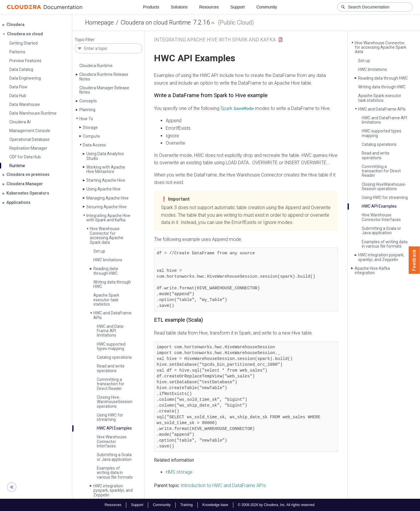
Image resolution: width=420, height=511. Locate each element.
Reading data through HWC (106, 271)
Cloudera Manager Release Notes (104, 90)
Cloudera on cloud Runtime (156, 22)
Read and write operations (111, 368)
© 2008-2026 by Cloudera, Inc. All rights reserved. (277, 505)
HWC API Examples (114, 428)
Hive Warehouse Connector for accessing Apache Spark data (107, 235)
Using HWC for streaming (110, 417)
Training (187, 505)
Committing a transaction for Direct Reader (111, 384)
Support (238, 7)
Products (151, 7)
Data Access (94, 145)
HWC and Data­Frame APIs (112, 315)
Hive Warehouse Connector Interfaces (112, 441)
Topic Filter (85, 40)
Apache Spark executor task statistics (106, 300)
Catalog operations (114, 357)
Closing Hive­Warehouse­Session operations (115, 402)
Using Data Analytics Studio (105, 156)
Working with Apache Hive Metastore (106, 169)
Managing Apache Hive (107, 198)
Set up (99, 251)
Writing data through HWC (112, 284)
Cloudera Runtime (96, 66)
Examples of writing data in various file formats (115, 473)
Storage (90, 127)
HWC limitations (108, 260)
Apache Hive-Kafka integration (372, 271)
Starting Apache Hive (106, 180)
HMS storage (179, 472)
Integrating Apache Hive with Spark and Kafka (108, 218)
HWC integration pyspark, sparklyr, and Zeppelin (113, 490)
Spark (237, 108)
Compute (91, 136)
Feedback (414, 260)
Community (267, 7)
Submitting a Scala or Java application (114, 457)
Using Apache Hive (103, 189)
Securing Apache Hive (106, 207)
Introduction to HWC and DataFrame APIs (223, 485)
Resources (209, 7)
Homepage (99, 22)
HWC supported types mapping (111, 346)
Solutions (179, 7)
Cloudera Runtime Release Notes (104, 77)
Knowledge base (215, 505)
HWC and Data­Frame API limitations (111, 331)
